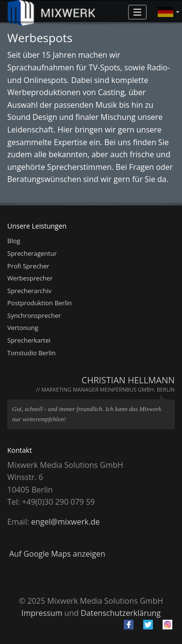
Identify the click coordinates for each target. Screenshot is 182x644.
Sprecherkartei (29, 340)
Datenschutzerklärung (121, 613)
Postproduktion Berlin (40, 303)
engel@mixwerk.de (65, 522)
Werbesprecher (30, 278)
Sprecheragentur (32, 253)
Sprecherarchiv (29, 291)
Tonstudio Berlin (32, 353)
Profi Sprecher (28, 266)
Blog (14, 241)
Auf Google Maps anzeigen (57, 554)
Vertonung (23, 328)
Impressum (42, 613)
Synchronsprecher (34, 315)
